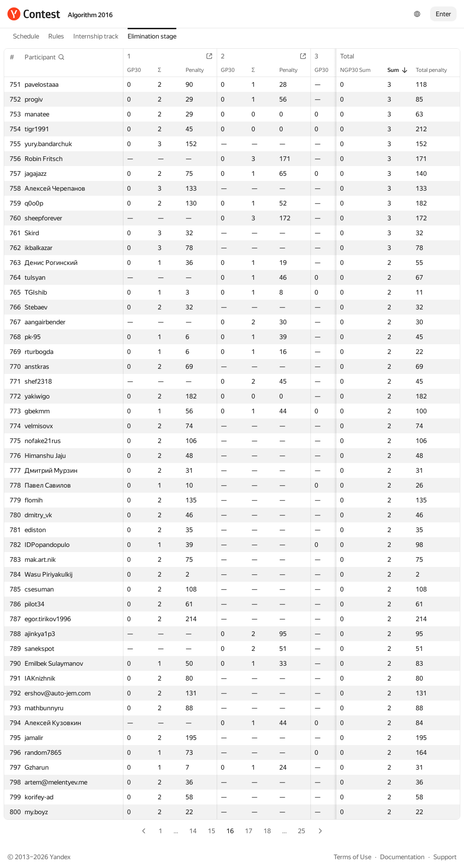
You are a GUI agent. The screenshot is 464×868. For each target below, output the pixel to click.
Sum (398, 70)
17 (249, 831)
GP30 (139, 70)
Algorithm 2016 (90, 15)
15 (212, 831)
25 (302, 831)
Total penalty (436, 70)
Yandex (60, 857)
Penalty (199, 70)
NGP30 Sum (360, 70)
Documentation (402, 857)
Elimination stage (152, 36)
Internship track (96, 36)
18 (267, 831)
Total (352, 56)
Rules (56, 36)
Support (445, 857)
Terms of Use (352, 857)
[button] (45, 57)
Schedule (26, 36)
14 (193, 831)
